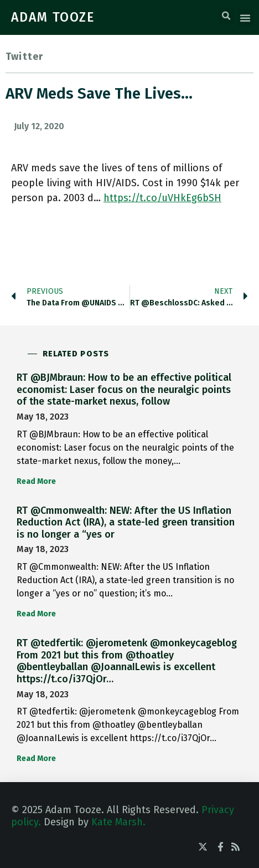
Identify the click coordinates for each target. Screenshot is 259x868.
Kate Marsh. (118, 822)
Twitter (24, 57)
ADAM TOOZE (53, 17)
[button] (226, 16)
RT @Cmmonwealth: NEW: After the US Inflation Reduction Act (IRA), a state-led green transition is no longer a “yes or (126, 522)
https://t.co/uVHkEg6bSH (162, 198)
